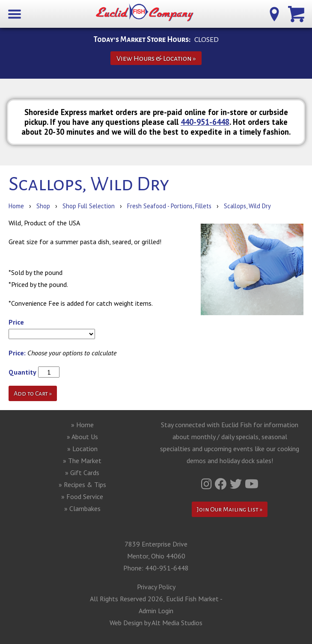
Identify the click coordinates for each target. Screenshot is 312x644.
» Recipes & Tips (82, 484)
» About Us (82, 437)
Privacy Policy (156, 587)
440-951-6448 (205, 122)
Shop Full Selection (89, 206)
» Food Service (82, 496)
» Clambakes (82, 508)
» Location (82, 449)
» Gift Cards (82, 473)
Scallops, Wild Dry (247, 206)
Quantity (22, 372)
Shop (43, 206)
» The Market (82, 461)
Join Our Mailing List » (230, 509)
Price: (17, 353)
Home (16, 206)
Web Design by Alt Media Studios (156, 623)
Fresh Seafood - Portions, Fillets (170, 206)
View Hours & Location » (156, 58)
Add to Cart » (33, 393)
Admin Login (156, 611)
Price (16, 322)
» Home (82, 425)
